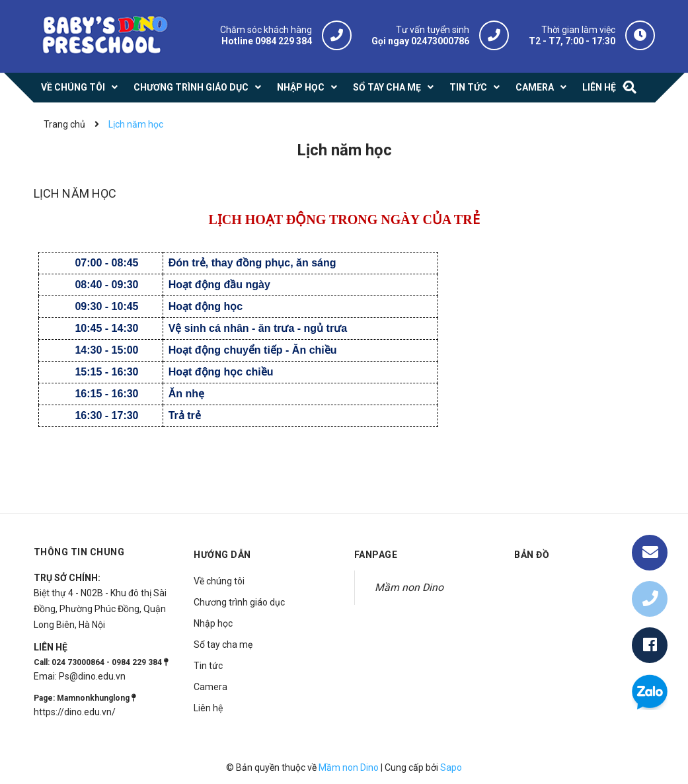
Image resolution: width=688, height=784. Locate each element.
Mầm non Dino (409, 587)
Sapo (451, 767)
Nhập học (213, 623)
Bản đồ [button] (532, 555)
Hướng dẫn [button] (222, 555)
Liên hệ (208, 708)
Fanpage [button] (376, 555)
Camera (210, 687)
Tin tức (208, 666)
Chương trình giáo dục (239, 602)
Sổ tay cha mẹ (223, 645)
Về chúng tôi (219, 581)
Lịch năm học (75, 193)
